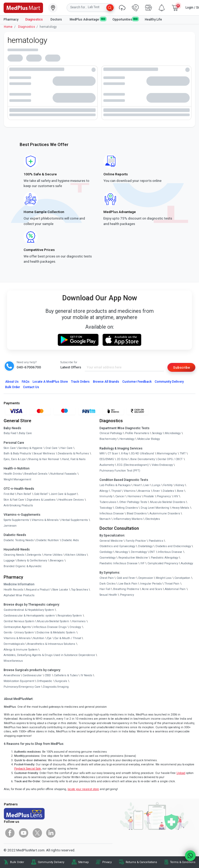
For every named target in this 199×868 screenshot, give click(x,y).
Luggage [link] (9, 561)
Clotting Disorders (126, 508)
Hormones (79, 621)
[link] (23, 7)
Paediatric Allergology (165, 558)
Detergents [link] (34, 555)
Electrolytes (153, 519)
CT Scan (113, 453)
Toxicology (106, 508)
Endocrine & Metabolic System (56, 632)
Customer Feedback (137, 382)
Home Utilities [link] (53, 555)
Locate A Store (50, 382)
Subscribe (182, 367)
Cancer (120, 496)
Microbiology (173, 433)
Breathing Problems (126, 589)
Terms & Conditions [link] (183, 862)
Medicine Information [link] (19, 584)
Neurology (122, 552)
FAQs (26, 382)
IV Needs (86, 675)
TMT (183, 453)
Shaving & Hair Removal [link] (44, 459)
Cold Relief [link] (41, 494)
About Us (12, 382)
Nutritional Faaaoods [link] (63, 474)
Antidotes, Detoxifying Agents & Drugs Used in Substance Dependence (49, 655)
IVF (143, 563)
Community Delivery (169, 382)
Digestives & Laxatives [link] (41, 500)
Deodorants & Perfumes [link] (73, 453)
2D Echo (122, 459)
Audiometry (107, 465)
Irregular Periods (151, 584)
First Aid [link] (9, 494)
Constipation (182, 578)
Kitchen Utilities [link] (76, 555)
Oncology (75, 627)
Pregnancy (164, 496)
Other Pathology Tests (133, 502)
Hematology (127, 439)
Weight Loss (164, 578)
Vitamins (130, 491)
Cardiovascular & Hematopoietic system (29, 616)
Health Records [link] (13, 590)
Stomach (105, 519)
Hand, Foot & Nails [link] (74, 459)
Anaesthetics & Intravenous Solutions (51, 644)
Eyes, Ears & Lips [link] (15, 459)
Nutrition (39, 638)
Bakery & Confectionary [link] (32, 561)
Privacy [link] (107, 862)
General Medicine (111, 541)
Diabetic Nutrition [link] (48, 540)
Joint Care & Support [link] (63, 494)
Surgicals (61, 681)
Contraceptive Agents (17, 627)
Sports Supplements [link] (16, 520)
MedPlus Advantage (88, 19)
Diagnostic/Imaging (56, 687)
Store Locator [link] (60, 590)
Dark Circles (108, 584)
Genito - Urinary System (19, 632)
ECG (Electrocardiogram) (133, 465)
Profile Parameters (137, 433)
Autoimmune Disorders (165, 513)
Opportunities (125, 19)
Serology (157, 433)
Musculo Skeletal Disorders (168, 502)
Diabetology (145, 546)
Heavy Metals (180, 508)
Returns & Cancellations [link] (141, 862)
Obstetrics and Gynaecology (117, 546)
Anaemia (144, 491)
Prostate (149, 496)
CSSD (48, 675)
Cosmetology (108, 558)
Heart (137, 485)
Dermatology (139, 552)
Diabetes (168, 491)
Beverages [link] (57, 561)
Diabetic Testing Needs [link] (19, 540)
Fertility (168, 485)
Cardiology (106, 552)
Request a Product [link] (38, 590)
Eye (49, 638)
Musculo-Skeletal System (53, 621)
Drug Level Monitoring (155, 508)
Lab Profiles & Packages (115, 485)
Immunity (106, 496)
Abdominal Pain (175, 589)
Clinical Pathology (111, 433)
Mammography (167, 453)
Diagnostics (34, 19)
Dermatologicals (14, 644)
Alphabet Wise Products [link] (19, 595)
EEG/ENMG (107, 459)
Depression (146, 578)
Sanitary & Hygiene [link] (30, 448)
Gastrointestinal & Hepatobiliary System (29, 610)
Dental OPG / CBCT (170, 459)
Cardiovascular (32, 675)
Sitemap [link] (83, 862)
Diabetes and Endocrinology (173, 546)
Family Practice (136, 541)
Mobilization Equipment (19, 681)
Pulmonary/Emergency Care (22, 687)
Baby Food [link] (10, 433)
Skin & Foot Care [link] (14, 500)
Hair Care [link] (66, 448)
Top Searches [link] (80, 590)
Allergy (104, 491)
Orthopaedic (45, 681)
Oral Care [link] (51, 448)
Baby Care (25, 433)
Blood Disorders (137, 513)
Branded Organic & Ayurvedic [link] (23, 566)
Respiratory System (70, 616)
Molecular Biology (149, 439)
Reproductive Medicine (133, 558)
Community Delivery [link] (51, 862)
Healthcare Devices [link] (71, 500)
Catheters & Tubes (66, 675)
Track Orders (80, 382)
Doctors (57, 19)
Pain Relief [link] (24, 494)
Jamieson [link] (10, 526)
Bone (180, 491)
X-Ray (125, 453)
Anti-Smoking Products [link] (18, 505)
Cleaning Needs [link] (14, 555)
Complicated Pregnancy (163, 563)
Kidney (180, 485)
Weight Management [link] (17, 479)
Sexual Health (108, 595)
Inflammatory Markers (128, 519)
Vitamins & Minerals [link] (45, 520)
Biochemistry (108, 439)
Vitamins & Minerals (17, 638)
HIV (176, 496)
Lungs (156, 485)
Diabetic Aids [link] (70, 540)
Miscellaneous (13, 661)
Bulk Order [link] (17, 862)
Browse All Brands (106, 382)
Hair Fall (105, 589)
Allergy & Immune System (21, 650)
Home (8, 27)
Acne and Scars (152, 589)
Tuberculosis (108, 502)
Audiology (187, 563)
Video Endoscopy (162, 465)
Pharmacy (11, 19)
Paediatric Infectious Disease (119, 563)
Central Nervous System (19, 621)
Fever (156, 491)
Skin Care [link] (10, 448)
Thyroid (116, 491)
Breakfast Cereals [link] (36, 474)
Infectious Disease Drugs (50, 627)
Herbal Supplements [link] (75, 520)
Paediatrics (156, 541)
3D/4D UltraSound (142, 453)
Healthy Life (153, 19)
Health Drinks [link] (13, 474)
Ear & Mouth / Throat (68, 638)
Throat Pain (172, 584)
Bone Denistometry (143, 459)
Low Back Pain (128, 584)
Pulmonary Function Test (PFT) (120, 471)
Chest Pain (107, 578)
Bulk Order (13, 387)
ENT (152, 552)
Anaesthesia (12, 675)
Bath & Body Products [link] (17, 453)
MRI (102, 453)
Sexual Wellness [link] (44, 453)
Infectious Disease (112, 513)
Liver (146, 485)
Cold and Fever (126, 578)
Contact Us (31, 387)
